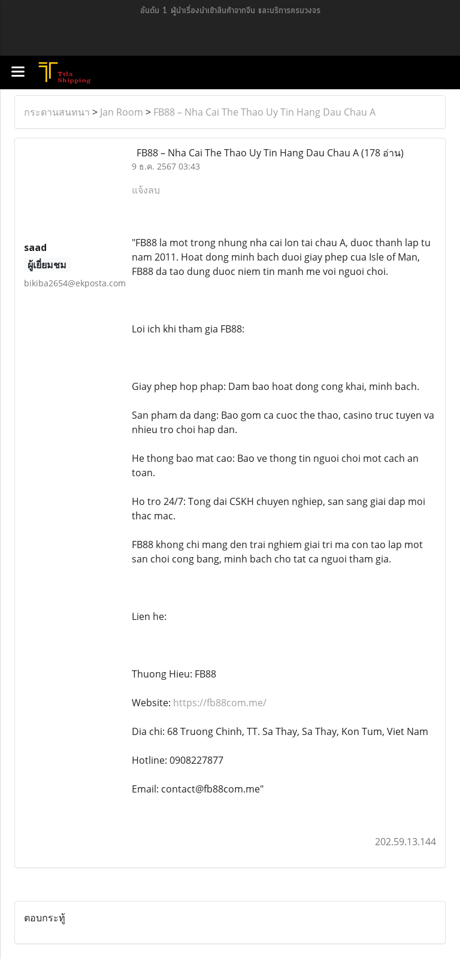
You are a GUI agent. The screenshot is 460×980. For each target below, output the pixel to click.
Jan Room (122, 112)
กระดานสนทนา (57, 112)
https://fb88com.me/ (220, 703)
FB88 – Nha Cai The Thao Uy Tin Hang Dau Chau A (264, 112)
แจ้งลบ (146, 190)
